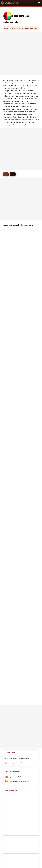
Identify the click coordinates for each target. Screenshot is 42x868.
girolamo (10, 449)
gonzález (10, 359)
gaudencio (11, 290)
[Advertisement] (21, 53)
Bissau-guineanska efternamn (20, 619)
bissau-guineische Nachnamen (28, 28)
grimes (9, 412)
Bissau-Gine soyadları (17, 624)
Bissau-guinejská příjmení (18, 596)
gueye (9, 242)
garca (9, 422)
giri (8, 465)
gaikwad (10, 274)
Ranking (24, 820)
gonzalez (10, 443)
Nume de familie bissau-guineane (21, 614)
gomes (9, 231)
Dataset (15, 823)
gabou (9, 417)
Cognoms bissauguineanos (19, 578)
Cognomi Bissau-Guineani (18, 573)
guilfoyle (10, 459)
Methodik (5, 820)
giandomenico (12, 279)
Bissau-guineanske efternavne (20, 601)
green (9, 369)
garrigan (10, 311)
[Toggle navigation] (39, 3)
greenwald (11, 300)
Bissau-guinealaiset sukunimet (20, 605)
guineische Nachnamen (18, 541)
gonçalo (10, 390)
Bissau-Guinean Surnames (18, 564)
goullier (10, 364)
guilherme (11, 438)
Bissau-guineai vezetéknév (19, 610)
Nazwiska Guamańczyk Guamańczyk (22, 587)
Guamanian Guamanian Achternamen (22, 592)
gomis (9, 252)
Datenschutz (26, 823)
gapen (9, 295)
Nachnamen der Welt (10, 28)
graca (9, 268)
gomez (9, 433)
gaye (9, 332)
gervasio (10, 401)
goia (9, 247)
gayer (9, 353)
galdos (9, 316)
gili (8, 305)
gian (9, 427)
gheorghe (10, 343)
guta (9, 380)
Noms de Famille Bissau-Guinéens (21, 569)
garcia (9, 263)
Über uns (14, 820)
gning (9, 321)
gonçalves (11, 236)
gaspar (9, 396)
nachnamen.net (21, 812)
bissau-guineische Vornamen (18, 527)
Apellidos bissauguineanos (19, 560)
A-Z (6, 174)
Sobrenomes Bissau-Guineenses (20, 583)
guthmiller (11, 348)
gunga (9, 406)
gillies (9, 374)
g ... (13, 174)
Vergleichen (34, 820)
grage (9, 327)
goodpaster (11, 385)
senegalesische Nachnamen (19, 545)
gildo (9, 284)
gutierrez (10, 337)
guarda (9, 454)
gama (9, 258)
